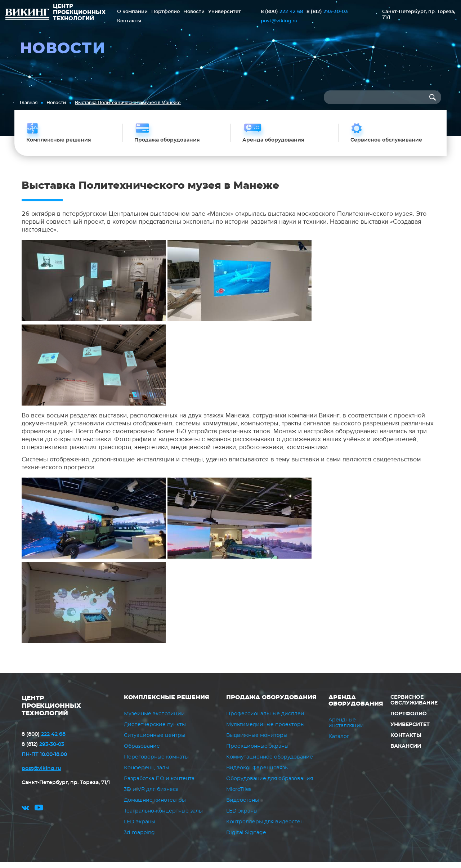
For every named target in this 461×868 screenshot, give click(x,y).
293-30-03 (327, 12)
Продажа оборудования (271, 703)
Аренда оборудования (356, 706)
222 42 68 (282, 12)
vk (25, 816)
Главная (29, 103)
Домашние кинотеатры (155, 806)
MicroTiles (239, 795)
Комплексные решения (167, 703)
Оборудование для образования (270, 784)
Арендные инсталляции (346, 729)
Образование (142, 752)
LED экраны (140, 828)
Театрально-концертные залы (163, 817)
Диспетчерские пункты (155, 730)
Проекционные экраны (257, 752)
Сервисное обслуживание (414, 706)
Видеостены (243, 806)
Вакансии (406, 752)
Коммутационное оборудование (270, 763)
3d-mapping (139, 838)
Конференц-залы (147, 774)
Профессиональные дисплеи (265, 720)
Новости (194, 12)
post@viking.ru (279, 21)
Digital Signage (246, 838)
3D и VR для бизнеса (151, 795)
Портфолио (165, 12)
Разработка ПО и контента (159, 784)
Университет (225, 12)
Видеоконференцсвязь (257, 774)
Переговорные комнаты (156, 763)
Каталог (339, 742)
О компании (132, 12)
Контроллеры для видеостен (265, 828)
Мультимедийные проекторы (265, 730)
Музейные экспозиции (154, 720)
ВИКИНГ (27, 16)
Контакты (129, 21)
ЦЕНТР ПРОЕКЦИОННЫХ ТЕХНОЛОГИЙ (53, 711)
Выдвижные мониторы (257, 741)
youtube (39, 816)
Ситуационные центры (155, 741)
